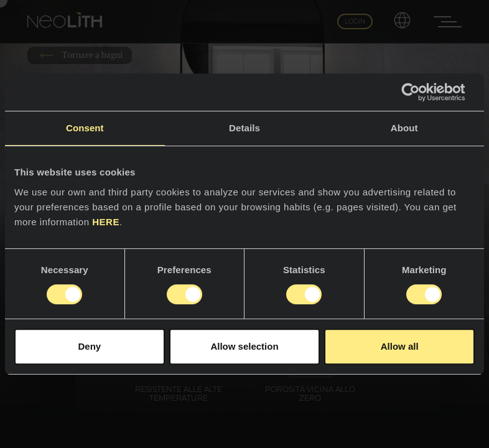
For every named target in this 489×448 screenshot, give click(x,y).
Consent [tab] (85, 128)
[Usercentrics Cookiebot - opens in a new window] (420, 92)
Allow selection (244, 346)
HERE (106, 222)
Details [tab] (244, 128)
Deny (89, 346)
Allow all (400, 346)
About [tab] (404, 128)
